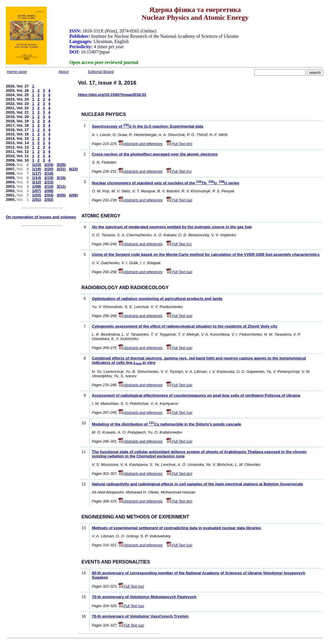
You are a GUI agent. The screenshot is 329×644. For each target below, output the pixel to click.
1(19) (37, 169)
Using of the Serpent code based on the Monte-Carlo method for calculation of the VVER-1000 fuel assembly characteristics (206, 254)
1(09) (37, 186)
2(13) (49, 182)
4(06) (73, 195)
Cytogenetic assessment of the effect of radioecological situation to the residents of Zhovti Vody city (185, 326)
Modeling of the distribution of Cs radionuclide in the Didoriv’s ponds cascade (167, 424)
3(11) (61, 186)
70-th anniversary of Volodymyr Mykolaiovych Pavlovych (144, 597)
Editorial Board (101, 72)
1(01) (37, 200)
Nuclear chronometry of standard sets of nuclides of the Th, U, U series (166, 183)
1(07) (37, 191)
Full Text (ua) (179, 200)
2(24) (49, 165)
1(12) (37, 182)
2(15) (49, 178)
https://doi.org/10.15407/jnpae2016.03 (112, 95)
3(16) (61, 178)
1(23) (37, 165)
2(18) (49, 173)
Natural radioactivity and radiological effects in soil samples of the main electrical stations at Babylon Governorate (198, 484)
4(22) (73, 169)
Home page (17, 72)
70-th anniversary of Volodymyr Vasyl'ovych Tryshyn (140, 616)
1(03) (37, 195)
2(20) (49, 169)
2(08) (49, 191)
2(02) (49, 200)
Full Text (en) (179, 144)
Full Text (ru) (179, 171)
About (64, 72)
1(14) (37, 178)
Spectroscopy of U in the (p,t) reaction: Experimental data (148, 126)
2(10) (49, 186)
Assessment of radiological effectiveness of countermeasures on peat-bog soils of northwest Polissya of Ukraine (196, 395)
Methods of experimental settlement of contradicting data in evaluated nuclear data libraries (176, 528)
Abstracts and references (141, 144)
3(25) (61, 165)
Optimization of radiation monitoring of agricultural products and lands (157, 299)
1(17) (37, 173)
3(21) (61, 169)
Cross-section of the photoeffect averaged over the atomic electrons (155, 154)
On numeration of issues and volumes (41, 217)
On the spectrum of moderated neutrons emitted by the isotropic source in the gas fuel (172, 227)
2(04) (49, 195)
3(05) (61, 195)
